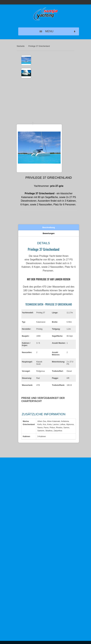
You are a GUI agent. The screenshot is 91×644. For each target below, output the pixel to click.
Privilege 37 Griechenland (39, 46)
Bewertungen (49, 233)
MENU (58, 31)
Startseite (21, 46)
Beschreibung (49, 228)
